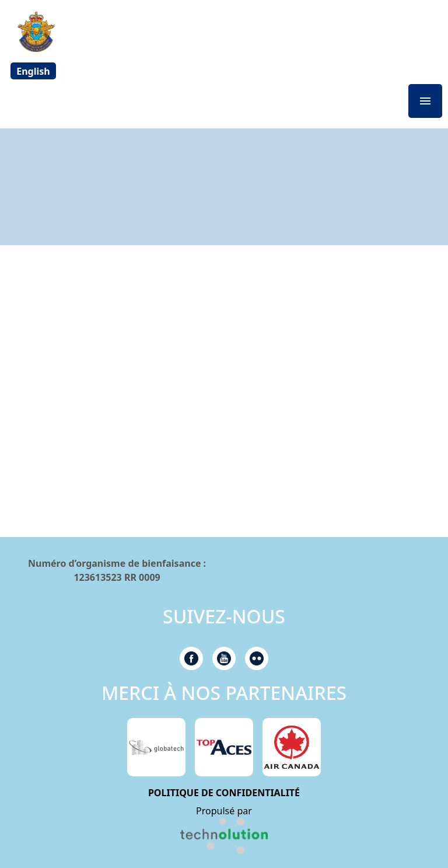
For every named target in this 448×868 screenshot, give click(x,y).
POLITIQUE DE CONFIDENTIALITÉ (224, 793)
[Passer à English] (33, 71)
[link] (224, 836)
